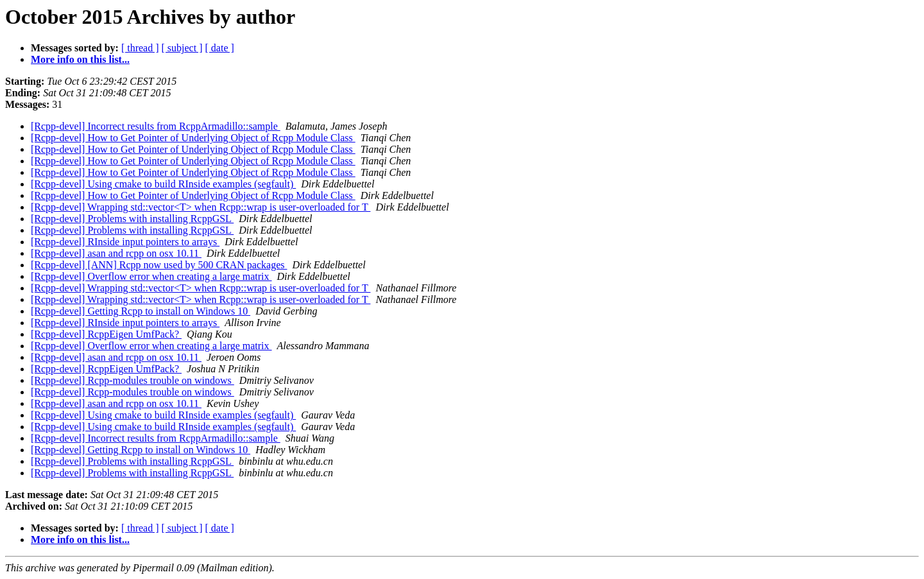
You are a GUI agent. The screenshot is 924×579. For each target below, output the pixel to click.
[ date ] (220, 48)
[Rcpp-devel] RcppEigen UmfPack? (106, 334)
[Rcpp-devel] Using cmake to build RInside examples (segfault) (163, 184)
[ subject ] (182, 48)
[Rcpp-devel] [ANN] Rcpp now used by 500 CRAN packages (159, 265)
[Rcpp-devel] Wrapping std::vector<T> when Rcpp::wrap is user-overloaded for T (201, 207)
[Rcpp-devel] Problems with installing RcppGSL (132, 219)
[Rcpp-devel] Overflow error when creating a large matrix (151, 276)
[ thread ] (140, 48)
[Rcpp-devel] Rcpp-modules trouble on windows (133, 380)
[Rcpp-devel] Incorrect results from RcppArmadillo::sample (156, 126)
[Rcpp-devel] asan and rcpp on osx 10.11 (116, 253)
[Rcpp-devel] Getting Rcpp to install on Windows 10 (141, 311)
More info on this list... (80, 59)
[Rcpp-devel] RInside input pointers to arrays (125, 242)
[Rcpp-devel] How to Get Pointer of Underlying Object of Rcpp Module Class (193, 138)
